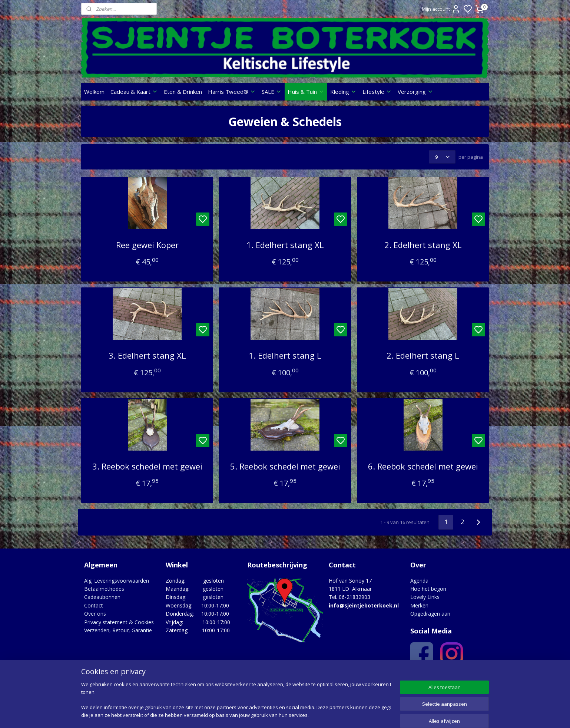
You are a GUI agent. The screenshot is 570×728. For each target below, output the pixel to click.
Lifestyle (377, 92)
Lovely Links (425, 597)
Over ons (95, 614)
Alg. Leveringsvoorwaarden (117, 581)
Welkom (94, 92)
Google (473, 677)
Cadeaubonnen (102, 597)
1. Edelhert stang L (285, 355)
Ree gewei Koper (147, 245)
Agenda (419, 581)
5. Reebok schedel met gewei (285, 466)
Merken (419, 605)
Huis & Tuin (306, 92)
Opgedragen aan (430, 614)
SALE (272, 92)
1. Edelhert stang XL (285, 245)
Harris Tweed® (232, 92)
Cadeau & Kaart (134, 92)
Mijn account (441, 9)
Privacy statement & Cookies (119, 622)
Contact (94, 605)
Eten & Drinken (183, 92)
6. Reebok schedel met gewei (423, 466)
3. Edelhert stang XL (147, 355)
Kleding (343, 92)
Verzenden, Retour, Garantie (118, 630)
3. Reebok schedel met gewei (147, 466)
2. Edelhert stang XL (423, 245)
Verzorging (415, 92)
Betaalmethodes (104, 589)
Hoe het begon (428, 589)
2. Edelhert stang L (423, 355)
